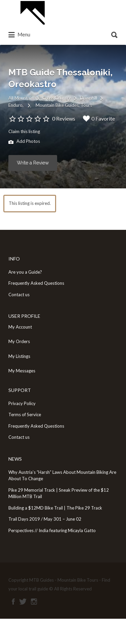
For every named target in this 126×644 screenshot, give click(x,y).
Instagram (34, 602)
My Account (20, 327)
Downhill (89, 98)
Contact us (19, 295)
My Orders (19, 341)
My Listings (19, 356)
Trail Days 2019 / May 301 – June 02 (45, 519)
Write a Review (33, 163)
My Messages (22, 371)
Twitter (23, 602)
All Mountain (21, 98)
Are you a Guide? (25, 272)
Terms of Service (25, 415)
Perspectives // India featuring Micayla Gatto (52, 530)
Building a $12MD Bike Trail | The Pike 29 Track (55, 508)
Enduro (15, 105)
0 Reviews (64, 118)
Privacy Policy (22, 403)
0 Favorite (99, 119)
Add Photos (24, 142)
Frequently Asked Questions (36, 283)
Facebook (13, 602)
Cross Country (57, 98)
